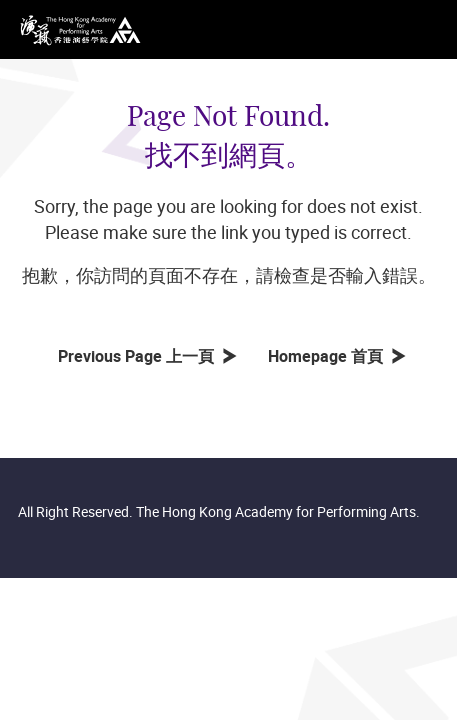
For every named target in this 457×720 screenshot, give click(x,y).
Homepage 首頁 (329, 356)
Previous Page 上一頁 (140, 356)
